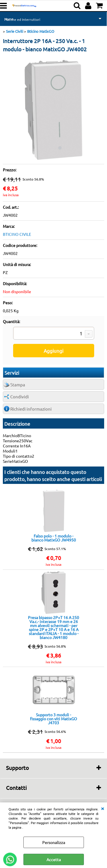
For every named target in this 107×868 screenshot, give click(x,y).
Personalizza (54, 842)
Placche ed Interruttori (22, 19)
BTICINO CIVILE (17, 234)
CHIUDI (102, 808)
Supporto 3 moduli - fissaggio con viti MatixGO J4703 (53, 719)
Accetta (54, 859)
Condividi (20, 397)
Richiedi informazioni (31, 409)
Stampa (18, 385)
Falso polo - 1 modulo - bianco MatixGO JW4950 (54, 538)
